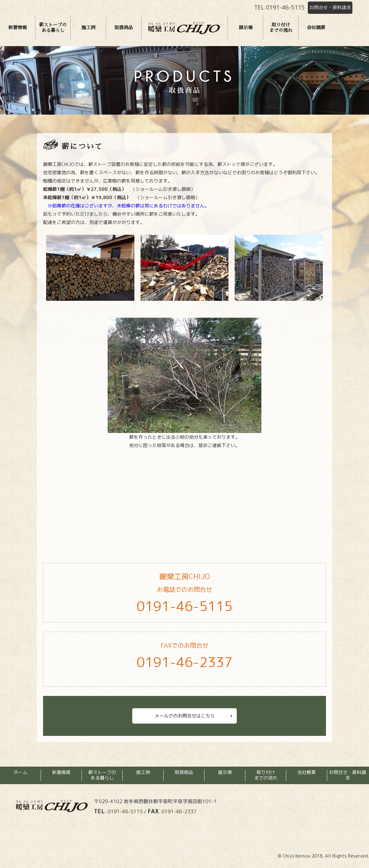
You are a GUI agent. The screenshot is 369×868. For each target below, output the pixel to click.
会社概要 (316, 27)
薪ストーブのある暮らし (53, 27)
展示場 (246, 27)
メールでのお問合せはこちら (185, 716)
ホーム (20, 772)
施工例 (88, 27)
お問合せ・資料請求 (330, 8)
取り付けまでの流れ (281, 27)
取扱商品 (124, 27)
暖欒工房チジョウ (184, 28)
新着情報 (18, 27)
